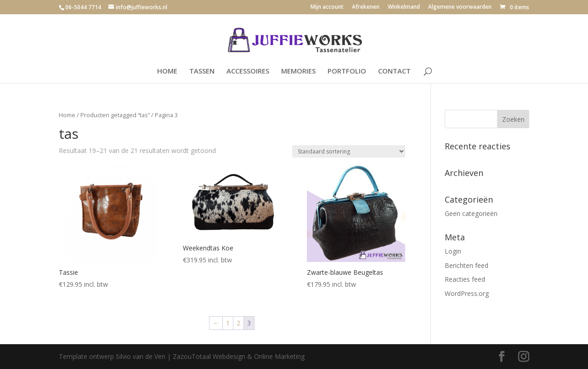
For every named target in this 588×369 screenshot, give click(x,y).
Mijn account (327, 7)
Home (67, 115)
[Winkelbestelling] (349, 151)
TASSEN (202, 71)
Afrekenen (366, 7)
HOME (167, 71)
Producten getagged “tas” (115, 115)
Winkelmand (404, 7)
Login (453, 251)
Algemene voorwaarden (460, 7)
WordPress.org (467, 293)
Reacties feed (465, 279)
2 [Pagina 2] (238, 323)
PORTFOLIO (347, 71)
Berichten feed (466, 265)
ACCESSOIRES (248, 71)
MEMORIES (298, 71)
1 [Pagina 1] (228, 323)
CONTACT (394, 71)
